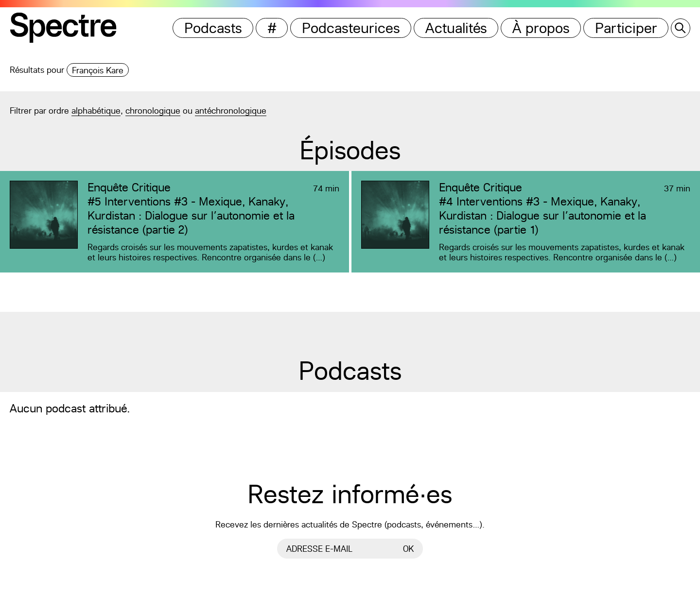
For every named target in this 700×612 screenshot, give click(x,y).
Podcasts (213, 28)
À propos (541, 28)
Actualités (456, 28)
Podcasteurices (351, 28)
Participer (626, 28)
